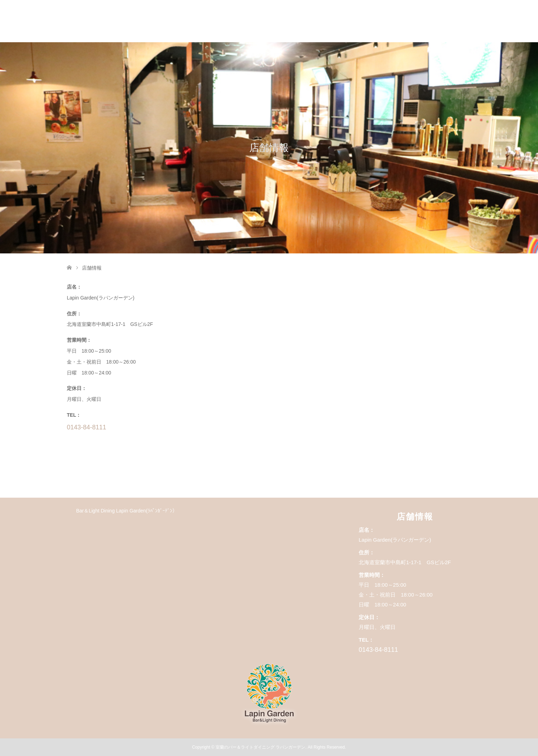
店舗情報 (461, 21)
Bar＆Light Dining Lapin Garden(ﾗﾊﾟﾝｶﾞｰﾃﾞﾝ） (126, 511)
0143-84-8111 (87, 427)
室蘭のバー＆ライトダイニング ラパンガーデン (260, 747)
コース (351, 21)
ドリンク (422, 21)
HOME (316, 21)
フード (385, 21)
